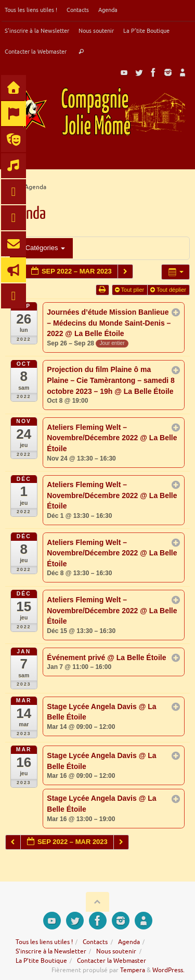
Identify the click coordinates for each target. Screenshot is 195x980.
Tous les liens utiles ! (31, 10)
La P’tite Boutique (146, 31)
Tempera (133, 970)
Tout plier (131, 290)
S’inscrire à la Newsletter (37, 31)
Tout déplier (169, 290)
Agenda (108, 10)
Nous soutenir (96, 31)
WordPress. (168, 970)
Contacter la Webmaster (36, 52)
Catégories (41, 248)
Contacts (78, 10)
